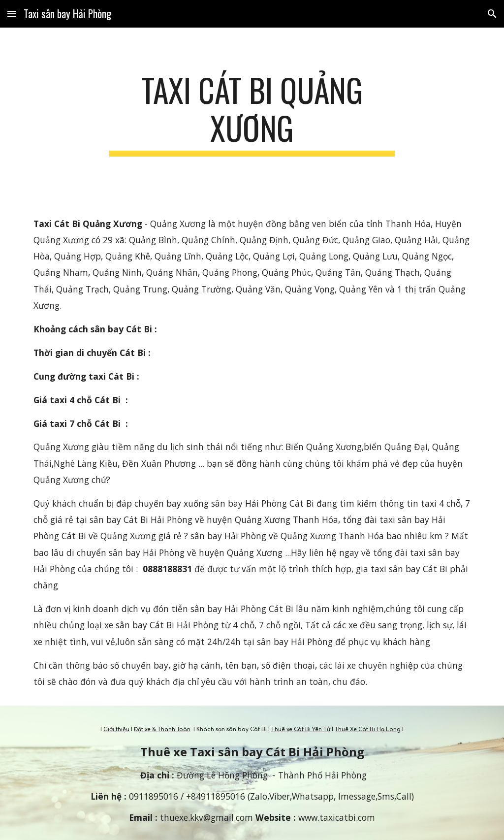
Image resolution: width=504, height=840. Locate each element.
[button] (12, 14)
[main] (252, 114)
